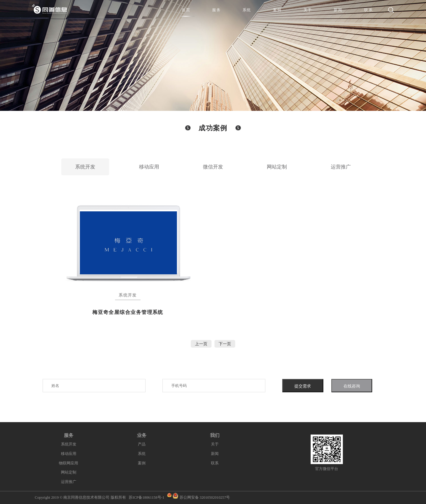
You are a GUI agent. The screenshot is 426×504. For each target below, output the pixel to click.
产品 (142, 444)
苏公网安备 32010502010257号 (205, 497)
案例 (142, 463)
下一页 (225, 344)
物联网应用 (68, 463)
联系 (215, 463)
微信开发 (213, 167)
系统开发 (85, 167)
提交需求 (303, 386)
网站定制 (277, 167)
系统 (142, 454)
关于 (215, 444)
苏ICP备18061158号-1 (146, 497)
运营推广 (341, 167)
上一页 (201, 344)
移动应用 (149, 167)
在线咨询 (352, 386)
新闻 (215, 454)
